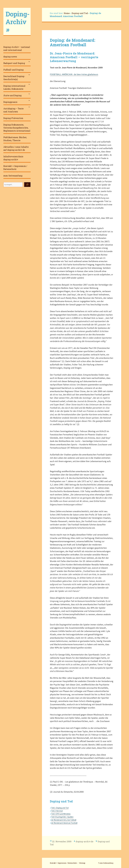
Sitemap (82, 863)
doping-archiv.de (85, 841)
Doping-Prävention (13, 118)
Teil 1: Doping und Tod (60, 808)
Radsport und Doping (14, 63)
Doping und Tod (80, 13)
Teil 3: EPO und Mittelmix (61, 814)
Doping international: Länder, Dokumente (14, 87)
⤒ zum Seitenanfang (106, 863)
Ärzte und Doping (12, 95)
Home (67, 13)
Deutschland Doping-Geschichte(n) (14, 78)
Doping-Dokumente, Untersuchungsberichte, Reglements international (17, 128)
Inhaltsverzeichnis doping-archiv (13, 158)
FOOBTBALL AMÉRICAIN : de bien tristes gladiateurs (74, 74)
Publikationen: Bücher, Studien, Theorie (15, 139)
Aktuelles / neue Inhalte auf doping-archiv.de (16, 148)
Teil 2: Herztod (57, 811)
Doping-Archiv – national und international (17, 48)
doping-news (10, 57)
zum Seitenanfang (13, 176)
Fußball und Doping (14, 70)
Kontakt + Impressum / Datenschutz (15, 168)
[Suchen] (27, 185)
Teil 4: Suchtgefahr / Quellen (62, 817)
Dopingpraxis (10, 102)
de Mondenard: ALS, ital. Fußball (64, 820)
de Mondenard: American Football (64, 823)
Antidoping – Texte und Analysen (14, 110)
